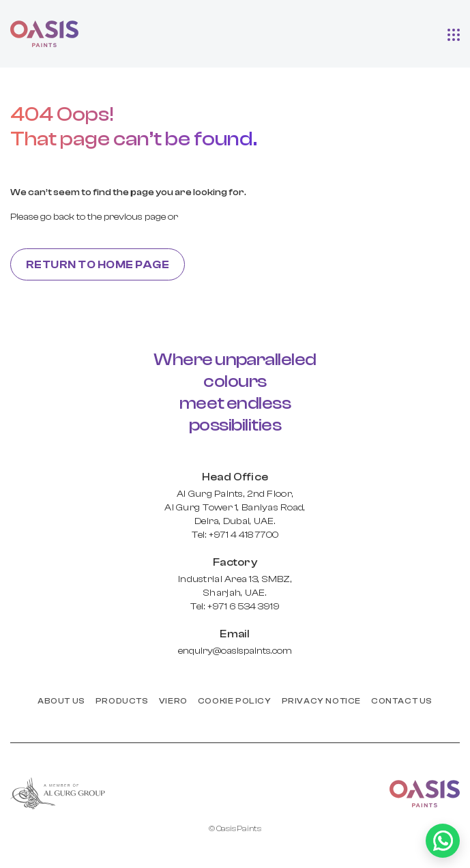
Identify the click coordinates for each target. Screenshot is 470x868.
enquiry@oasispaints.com (235, 651)
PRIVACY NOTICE (321, 701)
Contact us (402, 701)
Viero (173, 701)
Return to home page (98, 265)
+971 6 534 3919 (244, 607)
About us (61, 701)
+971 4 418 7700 (244, 535)
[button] (454, 33)
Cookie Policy (235, 701)
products (122, 701)
